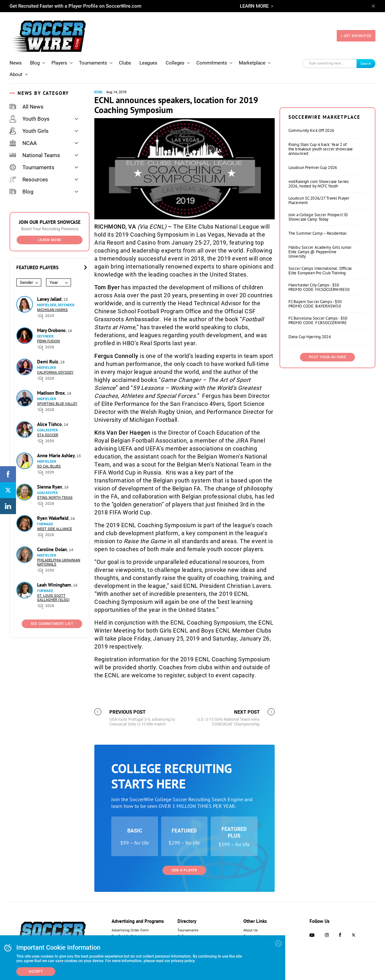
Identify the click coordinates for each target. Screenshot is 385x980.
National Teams (35, 155)
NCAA (23, 143)
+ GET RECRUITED (356, 36)
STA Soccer (48, 435)
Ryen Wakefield (53, 518)
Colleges (175, 63)
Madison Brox (52, 393)
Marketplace (252, 63)
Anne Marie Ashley (56, 456)
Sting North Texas (55, 498)
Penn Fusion (48, 341)
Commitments (212, 63)
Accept (36, 972)
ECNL (99, 92)
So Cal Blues (49, 466)
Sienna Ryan (50, 487)
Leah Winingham (55, 585)
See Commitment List (52, 624)
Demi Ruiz (48, 362)
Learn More (50, 240)
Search (366, 63)
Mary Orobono (52, 330)
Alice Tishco (50, 424)
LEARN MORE (254, 6)
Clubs (125, 63)
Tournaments (93, 63)
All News (27, 107)
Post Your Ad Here (328, 357)
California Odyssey (55, 372)
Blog (35, 63)
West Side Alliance (55, 529)
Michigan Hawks (52, 310)
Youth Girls (29, 131)
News (16, 63)
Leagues (148, 63)
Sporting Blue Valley (57, 404)
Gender (26, 282)
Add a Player (184, 870)
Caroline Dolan (53, 549)
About (16, 74)
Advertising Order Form (130, 930)
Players (59, 63)
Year (54, 282)
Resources (29, 179)
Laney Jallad (50, 299)
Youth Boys (30, 119)
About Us (251, 930)
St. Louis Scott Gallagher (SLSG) (53, 598)
